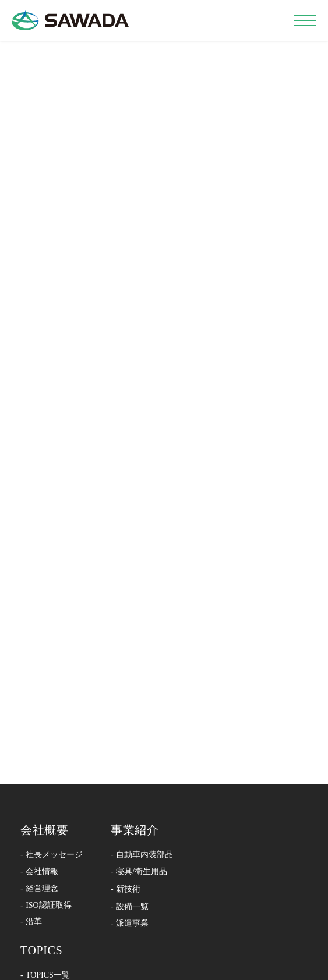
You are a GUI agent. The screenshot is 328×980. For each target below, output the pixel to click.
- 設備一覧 (130, 906)
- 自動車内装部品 (142, 855)
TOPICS (41, 950)
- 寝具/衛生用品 (139, 871)
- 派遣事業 (130, 923)
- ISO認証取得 (46, 905)
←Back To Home (164, 434)
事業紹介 (135, 830)
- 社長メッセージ (52, 855)
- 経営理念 (39, 888)
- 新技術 (126, 889)
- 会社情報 (39, 871)
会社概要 (44, 830)
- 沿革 (31, 922)
